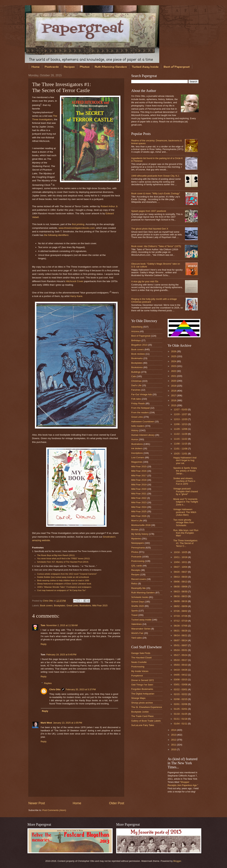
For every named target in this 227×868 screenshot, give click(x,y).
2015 (174, 405)
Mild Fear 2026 (139, 516)
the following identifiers (56, 235)
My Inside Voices (140, 671)
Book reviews (138, 354)
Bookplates (60, 605)
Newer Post (37, 803)
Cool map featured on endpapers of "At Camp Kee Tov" (62, 590)
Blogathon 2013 (139, 345)
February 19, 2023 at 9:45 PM (61, 655)
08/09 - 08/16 (181, 601)
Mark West (46, 723)
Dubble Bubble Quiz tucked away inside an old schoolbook (63, 577)
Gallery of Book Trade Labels (146, 721)
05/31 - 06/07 (181, 645)
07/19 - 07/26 (181, 616)
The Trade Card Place (142, 716)
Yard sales (137, 638)
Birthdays (136, 340)
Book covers (46, 605)
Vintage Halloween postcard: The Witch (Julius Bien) (185, 512)
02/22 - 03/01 (181, 689)
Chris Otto (48, 601)
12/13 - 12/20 (181, 419)
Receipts (136, 570)
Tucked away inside (141, 620)
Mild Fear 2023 (139, 502)
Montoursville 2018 (141, 525)
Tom (43, 625)
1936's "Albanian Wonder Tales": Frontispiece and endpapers (64, 587)
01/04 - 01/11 (181, 724)
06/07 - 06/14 (181, 640)
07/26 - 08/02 (181, 611)
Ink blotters (137, 448)
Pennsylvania (138, 548)
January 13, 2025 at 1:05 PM (68, 723)
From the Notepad (140, 408)
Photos (85, 67)
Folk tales (136, 399)
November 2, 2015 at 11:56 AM (62, 625)
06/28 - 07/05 (181, 626)
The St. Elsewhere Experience (147, 707)
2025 (174, 356)
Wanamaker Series (141, 629)
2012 (174, 740)
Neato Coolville (139, 662)
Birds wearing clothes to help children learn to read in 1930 (63, 580)
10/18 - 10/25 (181, 552)
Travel (134, 615)
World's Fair (137, 633)
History (135, 430)
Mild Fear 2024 (139, 507)
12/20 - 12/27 (181, 414)
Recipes (69, 67)
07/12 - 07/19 (181, 621)
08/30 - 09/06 (181, 587)
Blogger (177, 861)
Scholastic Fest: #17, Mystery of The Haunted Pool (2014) (63, 562)
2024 (174, 361)
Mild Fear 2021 (139, 494)
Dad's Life (136, 385)
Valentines (136, 624)
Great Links (72, 605)
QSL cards (137, 566)
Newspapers (138, 543)
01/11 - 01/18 (181, 719)
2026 (174, 351)
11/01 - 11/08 (181, 449)
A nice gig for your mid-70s (145, 281)
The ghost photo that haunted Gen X (150, 229)
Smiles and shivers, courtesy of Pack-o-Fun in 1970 (184, 481)
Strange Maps (138, 698)
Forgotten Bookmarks (142, 689)
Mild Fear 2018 (139, 480)
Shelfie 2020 (138, 606)
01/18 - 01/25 (181, 714)
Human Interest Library (143, 435)
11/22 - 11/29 (181, 434)
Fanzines (136, 390)
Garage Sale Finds (141, 653)
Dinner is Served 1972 (142, 680)
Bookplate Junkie (140, 712)
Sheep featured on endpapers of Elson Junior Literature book (64, 584)
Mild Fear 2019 (139, 485)
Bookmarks (137, 358)
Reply (44, 644)
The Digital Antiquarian (143, 694)
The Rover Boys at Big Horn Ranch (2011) (56, 555)
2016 (174, 400)
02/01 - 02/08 (181, 704)
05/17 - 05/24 (181, 655)
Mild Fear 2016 (139, 471)
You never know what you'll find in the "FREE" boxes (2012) (63, 558)
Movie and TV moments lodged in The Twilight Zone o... (186, 502)
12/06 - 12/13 (181, 424)
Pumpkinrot (137, 676)
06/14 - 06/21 (181, 635)
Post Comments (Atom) (54, 810)
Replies (48, 683)
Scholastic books (140, 597)
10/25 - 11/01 (181, 454)
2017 (174, 395)
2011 (174, 745)
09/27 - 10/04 (181, 567)
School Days (138, 602)
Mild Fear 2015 (100, 605)
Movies (135, 530)
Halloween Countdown (143, 422)
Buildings (136, 372)
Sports (135, 611)
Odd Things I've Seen (142, 685)
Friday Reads (138, 403)
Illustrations (85, 605)
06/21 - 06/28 (181, 631)
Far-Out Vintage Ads (142, 394)
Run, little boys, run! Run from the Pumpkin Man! (186, 533)
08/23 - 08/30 (181, 592)
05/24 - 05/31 (181, 650)
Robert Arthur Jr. (109, 206)
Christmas (136, 381)
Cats (134, 376)
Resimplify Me (138, 588)
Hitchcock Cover (74, 281)
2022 (174, 371)
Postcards (52, 67)
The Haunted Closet (141, 658)
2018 (174, 391)
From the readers (140, 412)
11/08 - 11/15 (181, 444)
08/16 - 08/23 (181, 596)
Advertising (137, 327)
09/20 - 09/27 (181, 572)
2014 (174, 730)
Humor (135, 439)
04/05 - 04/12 (181, 675)
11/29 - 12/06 (181, 429)
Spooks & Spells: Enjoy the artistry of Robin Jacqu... (185, 471)
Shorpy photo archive (142, 703)
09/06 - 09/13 (181, 582)
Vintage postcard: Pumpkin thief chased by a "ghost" (186, 491)
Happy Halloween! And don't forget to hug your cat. (185, 460)
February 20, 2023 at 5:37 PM (81, 689)
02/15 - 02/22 (181, 694)
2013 (174, 735)
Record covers (139, 579)
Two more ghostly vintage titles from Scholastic (184, 523)
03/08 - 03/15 (181, 680)
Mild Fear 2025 (139, 511)
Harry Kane (76, 296)
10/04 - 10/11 (181, 562)
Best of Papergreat (177, 67)
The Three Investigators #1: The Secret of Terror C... (185, 543)
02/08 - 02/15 (181, 699)
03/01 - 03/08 (181, 684)
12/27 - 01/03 (181, 409)
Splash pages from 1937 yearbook (149, 211)
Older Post (117, 803)
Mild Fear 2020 (139, 489)
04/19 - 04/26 (181, 670)
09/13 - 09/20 (181, 577)
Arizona (135, 331)
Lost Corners (138, 457)
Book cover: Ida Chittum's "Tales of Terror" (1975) (156, 246)
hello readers (138, 426)
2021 (174, 376)
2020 (174, 381)
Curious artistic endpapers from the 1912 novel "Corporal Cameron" (67, 574)
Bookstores (137, 367)
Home (36, 67)
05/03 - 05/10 (181, 665)
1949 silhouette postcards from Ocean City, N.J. (155, 176)
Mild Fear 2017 (139, 476)
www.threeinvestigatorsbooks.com (77, 228)
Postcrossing (138, 561)
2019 (174, 386)
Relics (134, 584)
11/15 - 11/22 (181, 439)
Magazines (137, 462)
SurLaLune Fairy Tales (143, 725)
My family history (140, 534)
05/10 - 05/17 (181, 660)
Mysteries (136, 539)
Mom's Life (137, 520)
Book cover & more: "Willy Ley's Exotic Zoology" (156, 193)
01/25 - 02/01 (181, 709)
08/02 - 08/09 (181, 606)
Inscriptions (137, 453)
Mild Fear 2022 (139, 498)
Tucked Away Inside (145, 67)
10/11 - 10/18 (181, 557)
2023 (174, 366)
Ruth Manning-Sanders (111, 67)
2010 (174, 749)
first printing (78, 224)
